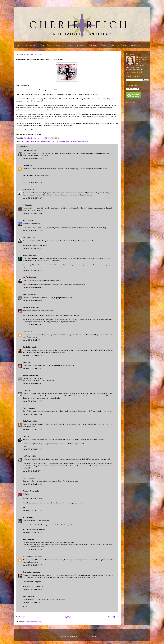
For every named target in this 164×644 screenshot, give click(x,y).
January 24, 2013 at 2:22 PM (32, 510)
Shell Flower (27, 190)
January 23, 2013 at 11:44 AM (32, 355)
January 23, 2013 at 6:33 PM (32, 429)
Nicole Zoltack (28, 295)
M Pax (25, 391)
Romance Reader (29, 491)
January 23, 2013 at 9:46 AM (32, 248)
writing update (83, 141)
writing (75, 141)
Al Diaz (25, 205)
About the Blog (30, 45)
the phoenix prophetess (64, 141)
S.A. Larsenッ (27, 238)
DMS (24, 436)
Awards (104, 45)
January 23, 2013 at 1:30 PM (32, 384)
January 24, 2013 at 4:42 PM (32, 550)
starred (38, 141)
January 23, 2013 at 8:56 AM (32, 198)
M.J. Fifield (26, 220)
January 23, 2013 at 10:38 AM (33, 301)
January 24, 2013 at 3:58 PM (32, 532)
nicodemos (86, 636)
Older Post (113, 617)
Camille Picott (28, 347)
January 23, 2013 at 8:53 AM (32, 183)
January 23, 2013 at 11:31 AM (32, 340)
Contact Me (136, 45)
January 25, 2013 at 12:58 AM (33, 589)
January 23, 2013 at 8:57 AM (32, 213)
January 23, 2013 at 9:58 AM (32, 270)
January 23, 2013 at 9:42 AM (32, 231)
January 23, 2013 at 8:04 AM (32, 159)
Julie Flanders (27, 277)
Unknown (26, 166)
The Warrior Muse (37, 586)
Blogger (101, 636)
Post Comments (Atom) (34, 622)
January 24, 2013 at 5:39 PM (32, 565)
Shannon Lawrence (29, 572)
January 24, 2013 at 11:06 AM (32, 484)
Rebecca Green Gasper (31, 557)
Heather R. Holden (29, 308)
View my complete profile (135, 72)
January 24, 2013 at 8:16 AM (32, 471)
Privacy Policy (46, 45)
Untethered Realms (119, 45)
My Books (80, 45)
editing (32, 141)
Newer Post (22, 617)
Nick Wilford (27, 456)
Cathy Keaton (28, 421)
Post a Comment (26, 607)
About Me (60, 45)
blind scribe (25, 141)
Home (18, 45)
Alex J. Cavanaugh (29, 375)
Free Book (92, 45)
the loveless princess (48, 141)
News (70, 45)
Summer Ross (28, 255)
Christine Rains (28, 150)
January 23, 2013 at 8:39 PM (32, 449)
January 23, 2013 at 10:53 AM (33, 325)
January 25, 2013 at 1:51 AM (32, 602)
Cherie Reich (143, 57)
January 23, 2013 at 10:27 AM (33, 288)
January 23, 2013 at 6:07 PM (32, 414)
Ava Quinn (26, 517)
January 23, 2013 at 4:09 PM (32, 401)
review (35, 94)
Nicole (25, 362)
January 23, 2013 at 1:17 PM (32, 368)
